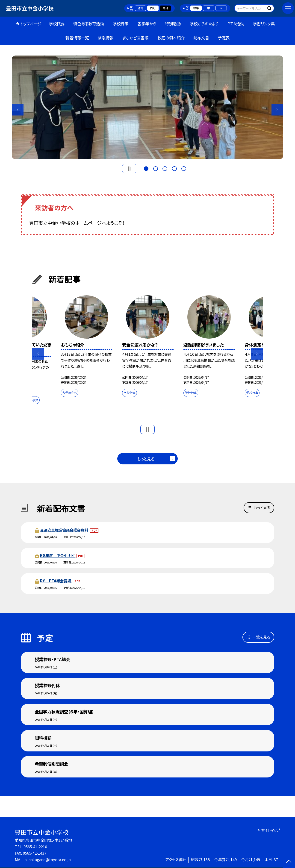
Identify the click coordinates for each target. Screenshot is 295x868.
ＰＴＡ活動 (236, 24)
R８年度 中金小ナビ (58, 555)
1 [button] (146, 168)
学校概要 (57, 24)
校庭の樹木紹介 (171, 38)
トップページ (31, 24)
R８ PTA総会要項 (56, 581)
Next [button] (277, 110)
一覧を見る (261, 637)
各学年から (147, 24)
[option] (147, 107)
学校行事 (121, 24)
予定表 (224, 38)
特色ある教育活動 (89, 24)
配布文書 (201, 38)
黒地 (165, 8)
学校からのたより (204, 24)
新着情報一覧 (77, 38)
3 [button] (165, 168)
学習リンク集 (264, 24)
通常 (140, 8)
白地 (153, 8)
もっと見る (146, 459)
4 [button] (174, 168)
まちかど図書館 (135, 38)
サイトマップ (271, 830)
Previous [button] (18, 110)
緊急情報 (106, 38)
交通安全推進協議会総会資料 (65, 530)
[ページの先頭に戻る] (289, 862)
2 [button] (156, 168)
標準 (196, 8)
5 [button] (184, 168)
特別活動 (173, 24)
